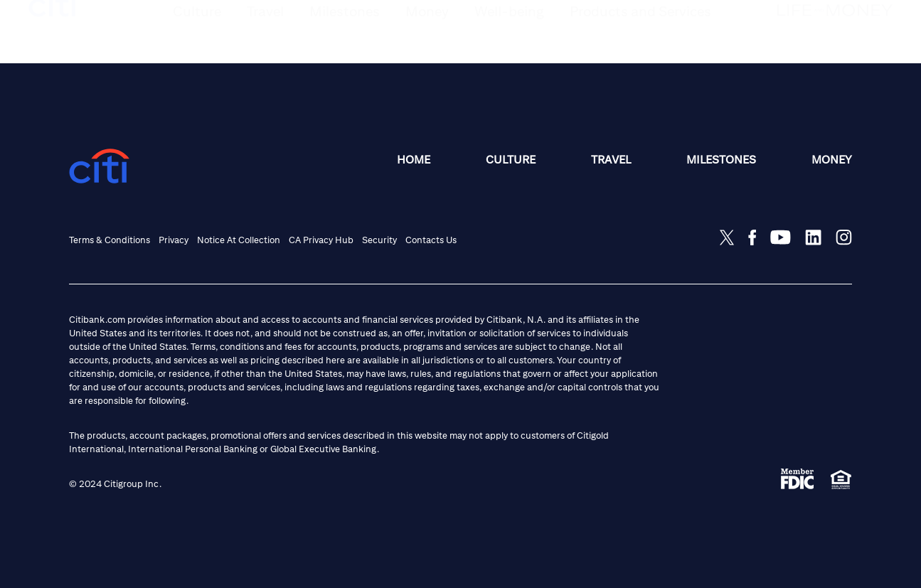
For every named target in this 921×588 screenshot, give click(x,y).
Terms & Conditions (110, 240)
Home (414, 160)
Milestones (721, 160)
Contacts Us (431, 240)
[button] (197, 44)
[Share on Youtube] (781, 237)
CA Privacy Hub (321, 240)
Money (832, 160)
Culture (511, 160)
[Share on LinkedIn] (813, 237)
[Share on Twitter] (727, 237)
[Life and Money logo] (835, 40)
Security (379, 240)
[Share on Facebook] (752, 237)
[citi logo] (53, 33)
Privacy (174, 240)
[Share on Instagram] (844, 237)
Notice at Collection (239, 240)
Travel (611, 160)
